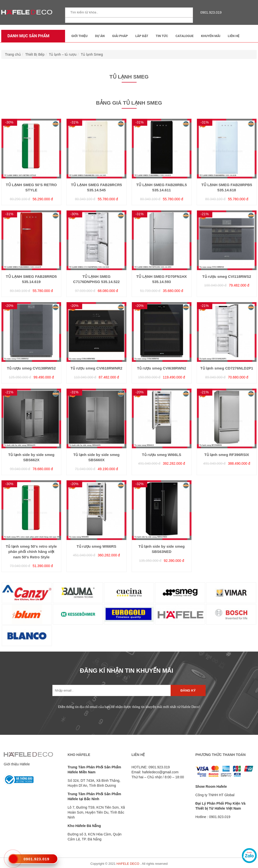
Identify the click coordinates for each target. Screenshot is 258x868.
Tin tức (162, 36)
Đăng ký (188, 690)
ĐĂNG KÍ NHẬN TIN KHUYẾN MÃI (127, 671)
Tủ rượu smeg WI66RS (97, 546)
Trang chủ (13, 54)
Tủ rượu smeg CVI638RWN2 (162, 368)
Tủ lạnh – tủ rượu (63, 54)
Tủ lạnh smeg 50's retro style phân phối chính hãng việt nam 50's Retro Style (31, 552)
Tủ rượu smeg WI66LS (162, 455)
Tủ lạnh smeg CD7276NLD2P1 (227, 368)
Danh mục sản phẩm (27, 36)
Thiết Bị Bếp (35, 54)
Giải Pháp (120, 36)
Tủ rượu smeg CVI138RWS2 (31, 368)
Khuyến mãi (211, 36)
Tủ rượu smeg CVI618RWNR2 (96, 368)
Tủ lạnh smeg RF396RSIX (227, 455)
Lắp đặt (142, 36)
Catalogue (185, 36)
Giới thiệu (79, 36)
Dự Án (100, 36)
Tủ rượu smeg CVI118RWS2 (227, 276)
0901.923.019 (210, 12)
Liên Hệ (234, 36)
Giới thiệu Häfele (17, 764)
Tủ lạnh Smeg (92, 54)
